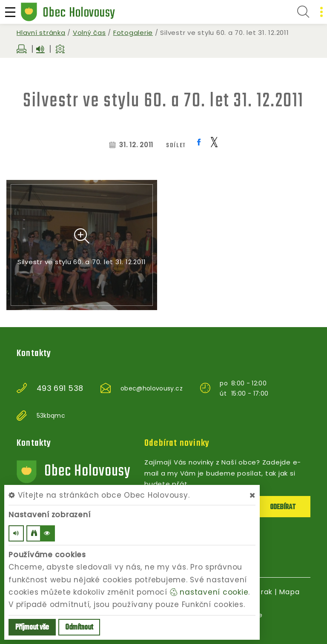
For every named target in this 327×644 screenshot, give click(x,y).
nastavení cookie (209, 592)
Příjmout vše (32, 628)
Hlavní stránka (41, 33)
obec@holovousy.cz (152, 388)
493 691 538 (60, 388)
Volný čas (89, 33)
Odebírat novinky (177, 443)
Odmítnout (79, 628)
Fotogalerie (133, 33)
